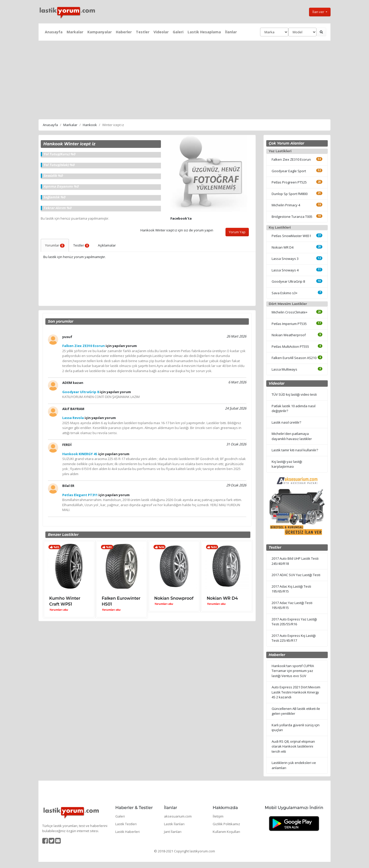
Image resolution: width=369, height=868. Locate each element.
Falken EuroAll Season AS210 (294, 358)
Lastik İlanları (174, 824)
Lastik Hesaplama (204, 32)
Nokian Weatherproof (289, 335)
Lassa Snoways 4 (285, 270)
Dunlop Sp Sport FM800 (290, 194)
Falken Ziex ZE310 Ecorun (291, 159)
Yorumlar (55, 245)
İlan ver (319, 12)
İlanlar (231, 32)
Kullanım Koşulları (226, 832)
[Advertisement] (184, 79)
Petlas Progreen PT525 (289, 182)
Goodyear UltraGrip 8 (288, 281)
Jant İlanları (173, 832)
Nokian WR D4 (222, 598)
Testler (143, 32)
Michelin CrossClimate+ (290, 312)
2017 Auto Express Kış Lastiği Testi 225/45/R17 (294, 638)
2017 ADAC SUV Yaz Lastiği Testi (296, 575)
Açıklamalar (107, 245)
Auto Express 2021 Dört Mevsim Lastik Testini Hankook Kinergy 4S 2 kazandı (296, 692)
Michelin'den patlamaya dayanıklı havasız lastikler (292, 436)
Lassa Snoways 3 (285, 259)
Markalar (75, 32)
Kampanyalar (100, 32)
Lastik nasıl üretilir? (286, 422)
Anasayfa (54, 32)
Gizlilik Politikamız (226, 824)
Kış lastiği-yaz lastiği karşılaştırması (287, 464)
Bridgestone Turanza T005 (292, 217)
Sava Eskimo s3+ (285, 293)
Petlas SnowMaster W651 (291, 236)
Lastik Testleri (126, 824)
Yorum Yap (237, 232)
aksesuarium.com (178, 816)
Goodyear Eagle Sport (289, 171)
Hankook (90, 125)
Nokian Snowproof (174, 598)
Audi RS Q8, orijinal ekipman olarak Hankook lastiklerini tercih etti (293, 746)
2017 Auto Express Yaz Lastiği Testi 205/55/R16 (294, 622)
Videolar (161, 32)
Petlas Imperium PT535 (289, 324)
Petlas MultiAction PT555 (290, 346)
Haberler (124, 32)
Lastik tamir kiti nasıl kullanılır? (295, 450)
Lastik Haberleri (127, 832)
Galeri (178, 32)
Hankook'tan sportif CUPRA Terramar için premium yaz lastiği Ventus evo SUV (293, 671)
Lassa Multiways (284, 369)
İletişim (218, 816)
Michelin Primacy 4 (286, 205)
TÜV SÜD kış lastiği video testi (294, 394)
